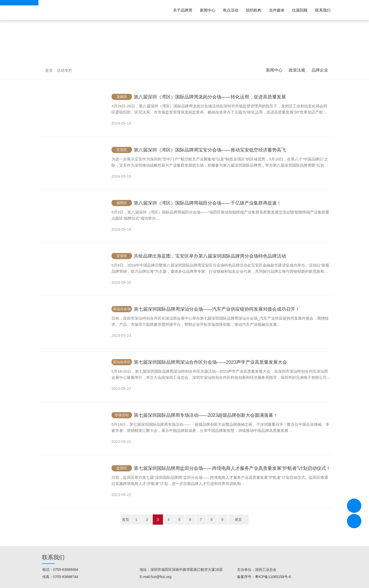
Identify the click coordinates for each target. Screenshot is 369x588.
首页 (49, 70)
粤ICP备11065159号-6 (273, 577)
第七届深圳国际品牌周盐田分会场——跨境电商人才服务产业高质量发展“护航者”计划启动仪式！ (232, 468)
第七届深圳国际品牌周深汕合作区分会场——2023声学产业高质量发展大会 (210, 362)
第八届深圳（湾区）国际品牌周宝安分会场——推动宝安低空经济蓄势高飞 (210, 150)
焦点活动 (231, 10)
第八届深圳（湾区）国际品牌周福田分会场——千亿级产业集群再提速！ (208, 203)
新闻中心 (208, 10)
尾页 (238, 520)
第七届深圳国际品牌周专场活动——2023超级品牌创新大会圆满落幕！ (206, 415)
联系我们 (323, 10)
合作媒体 (277, 10)
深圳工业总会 (266, 570)
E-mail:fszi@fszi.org (156, 577)
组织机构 (254, 10)
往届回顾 (300, 10)
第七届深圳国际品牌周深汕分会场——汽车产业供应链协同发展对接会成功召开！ (217, 309)
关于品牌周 (183, 10)
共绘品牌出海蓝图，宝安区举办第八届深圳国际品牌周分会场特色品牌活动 (210, 256)
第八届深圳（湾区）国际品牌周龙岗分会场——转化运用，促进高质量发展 (210, 97)
